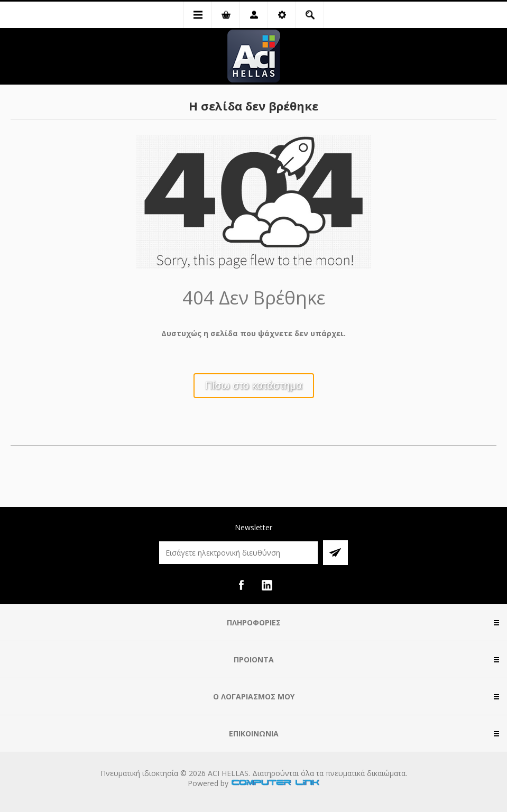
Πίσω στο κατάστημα (254, 385)
